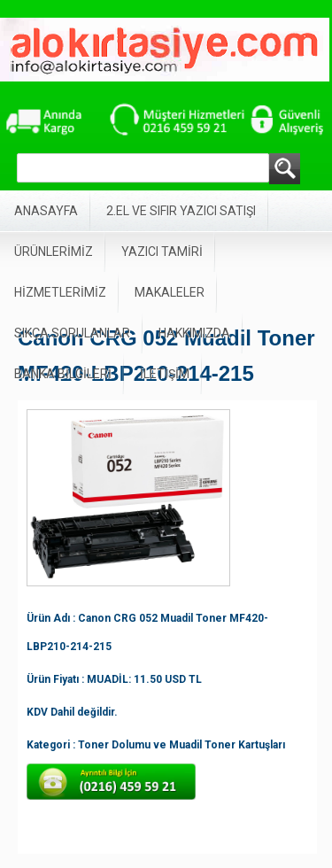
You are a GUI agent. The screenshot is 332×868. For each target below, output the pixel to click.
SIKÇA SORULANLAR (72, 333)
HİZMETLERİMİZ (60, 292)
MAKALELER (170, 292)
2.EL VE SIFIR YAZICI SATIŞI (181, 211)
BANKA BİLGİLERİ (63, 374)
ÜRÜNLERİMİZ (54, 252)
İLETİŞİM (165, 374)
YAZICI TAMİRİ (162, 252)
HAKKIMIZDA (194, 333)
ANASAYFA (46, 211)
